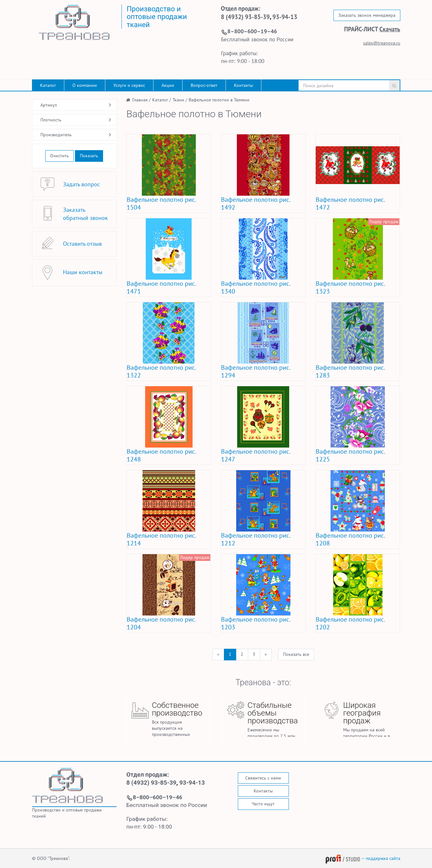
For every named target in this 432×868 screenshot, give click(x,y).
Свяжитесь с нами (263, 778)
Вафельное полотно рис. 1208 (350, 539)
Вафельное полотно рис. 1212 (255, 539)
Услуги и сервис (129, 85)
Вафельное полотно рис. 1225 (350, 455)
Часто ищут (263, 804)
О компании (85, 85)
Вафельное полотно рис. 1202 (350, 623)
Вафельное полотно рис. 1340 (255, 287)
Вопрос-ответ (204, 85)
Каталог (48, 85)
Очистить (59, 156)
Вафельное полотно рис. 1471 (161, 287)
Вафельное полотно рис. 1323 (350, 287)
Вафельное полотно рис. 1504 (161, 203)
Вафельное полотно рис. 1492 (255, 203)
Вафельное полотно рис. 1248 (161, 455)
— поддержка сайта (363, 858)
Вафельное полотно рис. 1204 (161, 623)
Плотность (51, 120)
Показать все (296, 654)
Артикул (49, 105)
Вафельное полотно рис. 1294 (255, 371)
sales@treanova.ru (382, 43)
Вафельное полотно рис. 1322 (161, 371)
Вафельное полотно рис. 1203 (255, 623)
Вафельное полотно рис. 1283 (350, 371)
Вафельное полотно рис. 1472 (350, 203)
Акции (168, 85)
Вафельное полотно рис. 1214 (161, 539)
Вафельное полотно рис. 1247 (255, 455)
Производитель (56, 135)
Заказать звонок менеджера (367, 15)
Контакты (243, 85)
